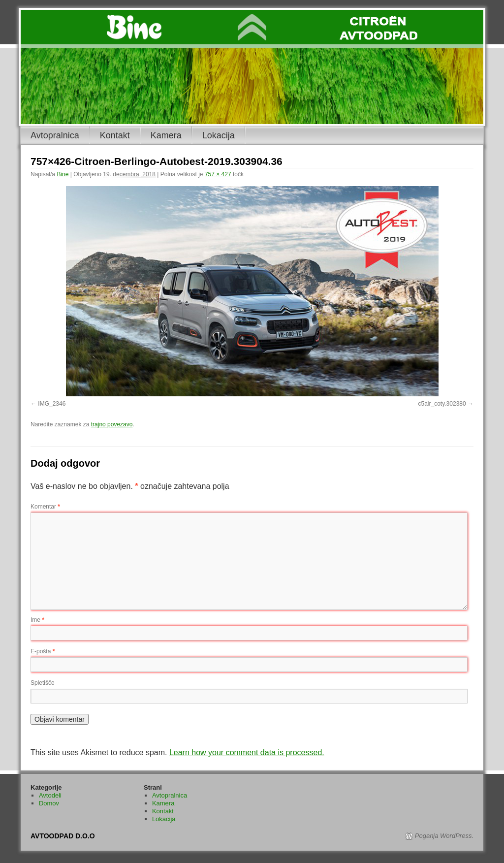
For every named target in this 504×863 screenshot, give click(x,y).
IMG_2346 (52, 404)
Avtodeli (50, 795)
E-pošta (43, 651)
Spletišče (43, 683)
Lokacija (219, 135)
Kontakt (115, 135)
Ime (37, 620)
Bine (63, 174)
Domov (49, 803)
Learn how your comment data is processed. (247, 752)
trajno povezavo (112, 424)
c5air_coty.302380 (442, 404)
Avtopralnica (55, 135)
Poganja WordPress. (444, 836)
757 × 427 (218, 174)
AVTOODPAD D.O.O (63, 836)
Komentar (45, 507)
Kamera (166, 135)
